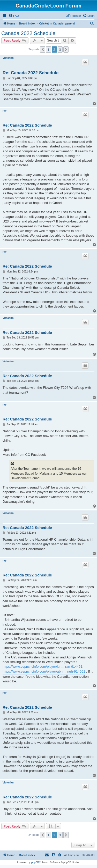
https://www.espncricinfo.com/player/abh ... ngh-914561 (44, 671)
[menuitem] (14, 16)
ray (5, 111)
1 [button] (48, 49)
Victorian (8, 58)
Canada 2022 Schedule (28, 33)
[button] (43, 49)
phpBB (35, 862)
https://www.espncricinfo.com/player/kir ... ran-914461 (43, 667)
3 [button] (60, 49)
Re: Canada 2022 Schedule (31, 73)
